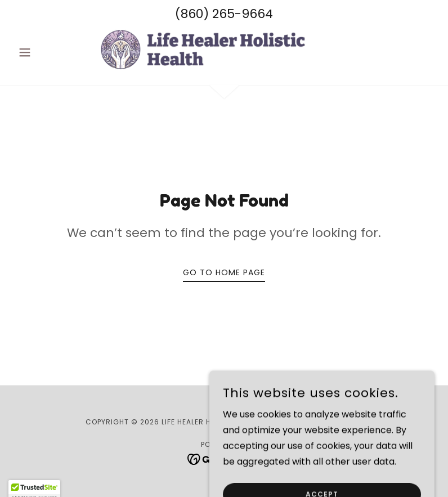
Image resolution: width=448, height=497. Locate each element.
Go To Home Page (224, 272)
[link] (224, 50)
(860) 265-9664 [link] (224, 14)
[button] (45, 52)
